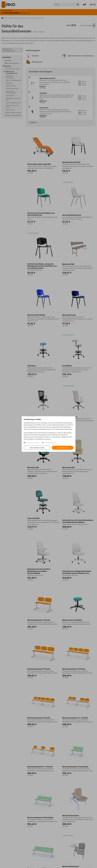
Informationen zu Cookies (32, 443)
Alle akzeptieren (63, 448)
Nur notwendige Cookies (37, 448)
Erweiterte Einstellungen (49, 443)
